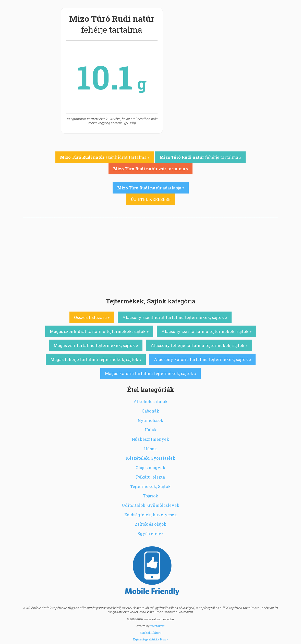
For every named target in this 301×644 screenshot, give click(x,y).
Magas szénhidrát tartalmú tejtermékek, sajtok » (99, 331)
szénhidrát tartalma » (105, 157)
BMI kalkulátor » (151, 633)
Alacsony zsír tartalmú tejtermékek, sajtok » (206, 331)
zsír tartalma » (150, 169)
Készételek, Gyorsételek (151, 458)
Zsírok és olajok (151, 524)
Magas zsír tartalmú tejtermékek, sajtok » (96, 345)
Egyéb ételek (151, 533)
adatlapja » (151, 188)
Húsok (150, 449)
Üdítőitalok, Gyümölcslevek (151, 505)
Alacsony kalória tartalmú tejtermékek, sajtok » (202, 359)
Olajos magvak (150, 467)
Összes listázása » (92, 317)
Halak (151, 430)
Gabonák (150, 411)
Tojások (151, 496)
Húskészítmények (150, 439)
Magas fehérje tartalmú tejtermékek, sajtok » (96, 359)
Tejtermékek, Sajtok (150, 486)
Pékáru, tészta (150, 477)
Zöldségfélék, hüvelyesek (151, 515)
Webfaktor (157, 626)
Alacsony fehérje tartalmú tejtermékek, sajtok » (199, 345)
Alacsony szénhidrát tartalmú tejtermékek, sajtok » (175, 317)
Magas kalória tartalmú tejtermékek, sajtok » (150, 373)
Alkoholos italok (151, 401)
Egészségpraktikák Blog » (150, 639)
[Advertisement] (151, 256)
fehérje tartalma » (200, 157)
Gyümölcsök (151, 420)
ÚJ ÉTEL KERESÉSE (151, 199)
